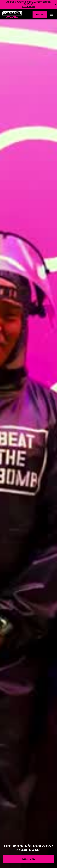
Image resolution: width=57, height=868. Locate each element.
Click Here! (29, 7)
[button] (52, 14)
